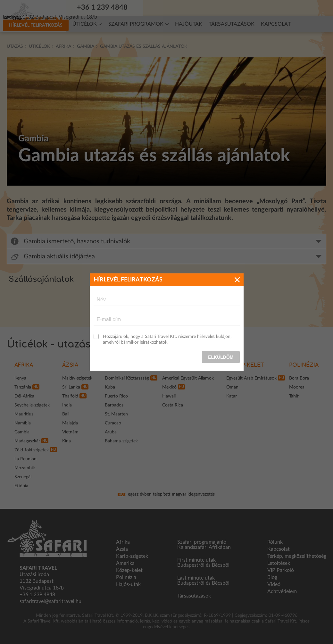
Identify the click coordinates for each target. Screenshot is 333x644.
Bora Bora (299, 378)
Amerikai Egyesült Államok (188, 378)
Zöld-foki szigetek (32, 450)
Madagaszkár (27, 441)
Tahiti (294, 396)
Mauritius (24, 414)
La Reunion (25, 459)
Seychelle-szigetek (32, 405)
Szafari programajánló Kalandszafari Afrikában (204, 545)
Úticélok (85, 24)
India (67, 405)
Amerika (125, 563)
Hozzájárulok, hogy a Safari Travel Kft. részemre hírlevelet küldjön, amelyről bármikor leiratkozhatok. (167, 339)
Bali (66, 414)
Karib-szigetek (132, 556)
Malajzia (70, 423)
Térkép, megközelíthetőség (297, 556)
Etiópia (21, 486)
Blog (272, 577)
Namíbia (23, 423)
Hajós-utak (128, 584)
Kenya (20, 378)
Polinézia (304, 365)
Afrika (63, 46)
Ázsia (70, 365)
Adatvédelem (282, 591)
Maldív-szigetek (77, 378)
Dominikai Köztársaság (127, 378)
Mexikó (169, 387)
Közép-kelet (245, 365)
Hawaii (169, 396)
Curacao (113, 423)
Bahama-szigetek (121, 441)
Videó (274, 584)
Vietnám (70, 432)
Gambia (86, 46)
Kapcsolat (276, 24)
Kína (67, 441)
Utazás (15, 46)
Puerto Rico (116, 396)
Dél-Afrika (24, 396)
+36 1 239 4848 (106, 7)
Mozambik (25, 468)
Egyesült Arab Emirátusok (251, 378)
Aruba (111, 432)
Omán (232, 387)
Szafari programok (136, 24)
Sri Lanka (71, 387)
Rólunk (275, 542)
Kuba (110, 387)
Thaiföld (70, 396)
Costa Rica (173, 405)
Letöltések (279, 563)
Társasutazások (232, 24)
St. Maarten (116, 414)
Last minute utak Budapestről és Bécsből (203, 581)
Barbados (114, 405)
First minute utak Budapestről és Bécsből (203, 563)
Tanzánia (23, 387)
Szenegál (23, 477)
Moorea (297, 387)
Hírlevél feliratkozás (275, 7)
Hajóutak (189, 24)
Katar (232, 396)
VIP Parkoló (281, 570)
